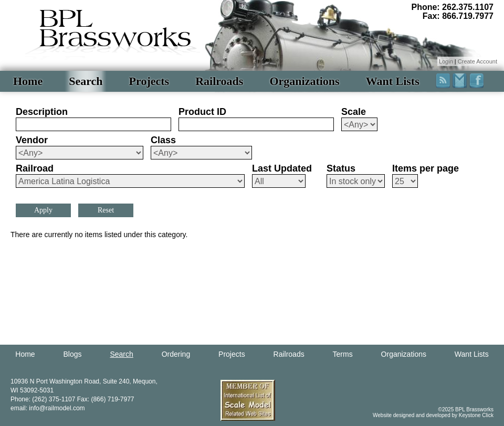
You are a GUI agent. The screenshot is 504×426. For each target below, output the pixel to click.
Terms (343, 354)
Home (28, 81)
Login (446, 61)
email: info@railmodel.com (48, 408)
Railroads (219, 81)
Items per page (426, 168)
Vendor (32, 140)
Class (163, 140)
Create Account (477, 61)
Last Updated (282, 168)
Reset (106, 210)
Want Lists (393, 81)
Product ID (202, 112)
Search (86, 81)
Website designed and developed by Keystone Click (433, 415)
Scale (354, 112)
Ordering (176, 354)
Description (42, 112)
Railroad (35, 168)
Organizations (304, 81)
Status (341, 168)
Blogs (73, 354)
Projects (149, 81)
